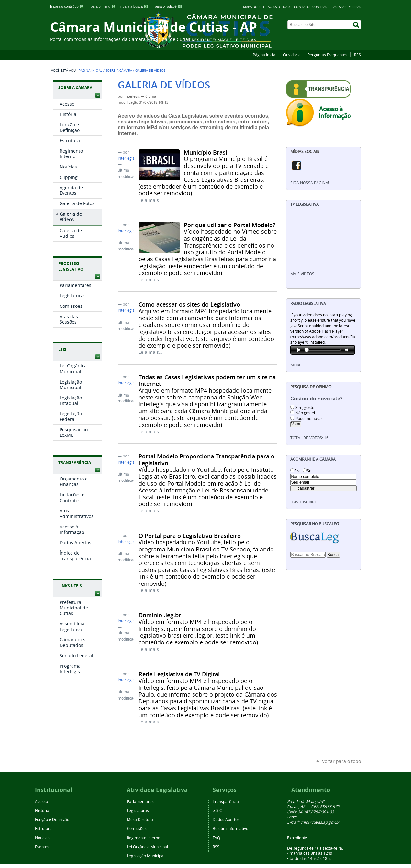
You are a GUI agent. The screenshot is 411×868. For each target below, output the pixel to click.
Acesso (41, 801)
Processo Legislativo (71, 266)
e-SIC (217, 810)
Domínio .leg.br (160, 615)
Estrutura (43, 828)
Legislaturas (138, 810)
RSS (357, 55)
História (42, 810)
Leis (62, 349)
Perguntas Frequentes (327, 55)
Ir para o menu (102, 6)
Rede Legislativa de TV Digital (179, 674)
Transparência (75, 463)
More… (297, 365)
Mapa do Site (254, 7)
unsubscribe (304, 502)
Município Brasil (206, 152)
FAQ (216, 838)
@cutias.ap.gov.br (324, 822)
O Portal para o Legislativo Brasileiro (190, 536)
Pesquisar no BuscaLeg (315, 524)
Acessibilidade (280, 7)
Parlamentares (140, 801)
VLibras (355, 7)
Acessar (340, 7)
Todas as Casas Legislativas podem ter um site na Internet (207, 380)
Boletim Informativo (230, 828)
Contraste (322, 7)
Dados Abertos (226, 819)
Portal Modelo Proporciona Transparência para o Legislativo (206, 459)
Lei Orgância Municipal (147, 847)
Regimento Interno (144, 838)
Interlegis (126, 158)
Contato (302, 7)
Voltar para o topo (341, 761)
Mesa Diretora (140, 819)
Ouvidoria (292, 55)
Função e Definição (52, 819)
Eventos (42, 847)
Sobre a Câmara (119, 70)
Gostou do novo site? (316, 399)
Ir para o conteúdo (68, 6)
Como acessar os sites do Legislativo (189, 304)
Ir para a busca (134, 6)
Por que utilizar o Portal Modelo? (230, 225)
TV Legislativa (305, 204)
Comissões (137, 828)
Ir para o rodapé (167, 6)
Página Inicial (265, 55)
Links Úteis (70, 586)
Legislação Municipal (146, 856)
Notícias (42, 838)
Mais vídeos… (304, 274)
